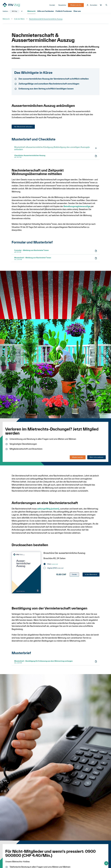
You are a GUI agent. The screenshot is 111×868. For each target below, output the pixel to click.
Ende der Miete (19, 20)
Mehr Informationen (97, 458)
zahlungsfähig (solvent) (48, 510)
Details (74, 576)
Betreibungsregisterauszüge (77, 208)
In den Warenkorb (91, 576)
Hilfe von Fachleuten (45, 12)
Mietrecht (31, 12)
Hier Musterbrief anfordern (23, 128)
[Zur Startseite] (15, 6)
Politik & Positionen (63, 12)
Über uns (76, 12)
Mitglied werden (78, 458)
